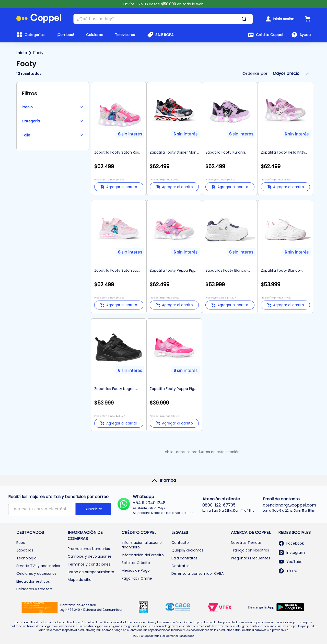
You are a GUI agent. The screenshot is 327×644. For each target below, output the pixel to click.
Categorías (34, 35)
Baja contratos (184, 558)
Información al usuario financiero (142, 545)
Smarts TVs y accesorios (38, 566)
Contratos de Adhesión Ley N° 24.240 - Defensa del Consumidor (91, 607)
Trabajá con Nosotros (250, 550)
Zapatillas (25, 550)
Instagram (291, 553)
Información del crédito (143, 555)
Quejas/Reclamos (187, 550)
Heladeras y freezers (34, 589)
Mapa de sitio (80, 580)
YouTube (290, 562)
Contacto (180, 543)
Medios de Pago (136, 570)
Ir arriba (164, 480)
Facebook (291, 543)
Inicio (22, 53)
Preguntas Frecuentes (251, 558)
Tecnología (26, 558)
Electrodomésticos (33, 581)
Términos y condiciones (89, 564)
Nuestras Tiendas (246, 543)
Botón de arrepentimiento (91, 572)
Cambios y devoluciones (90, 556)
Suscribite (94, 509)
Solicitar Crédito (136, 563)
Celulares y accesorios (36, 573)
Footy (38, 53)
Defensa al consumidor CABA (197, 573)
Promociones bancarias (89, 549)
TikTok (288, 571)
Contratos (180, 566)
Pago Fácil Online (137, 578)
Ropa (21, 543)
